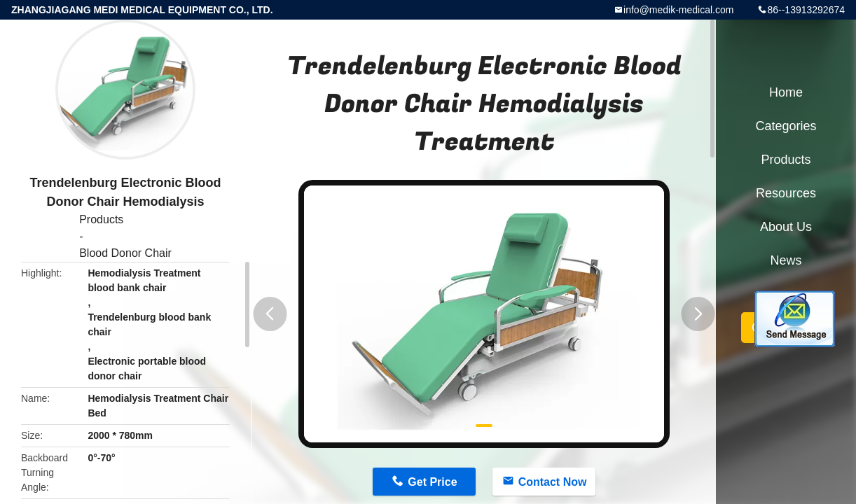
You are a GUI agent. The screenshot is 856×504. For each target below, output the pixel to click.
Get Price (432, 482)
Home (786, 92)
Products (101, 219)
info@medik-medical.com (678, 10)
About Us (786, 227)
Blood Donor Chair (125, 253)
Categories (786, 126)
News (786, 260)
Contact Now (553, 482)
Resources (786, 193)
